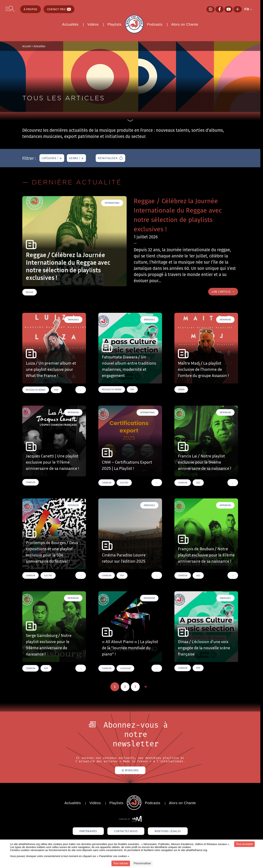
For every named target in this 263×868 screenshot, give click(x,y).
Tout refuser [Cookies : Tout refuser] (121, 863)
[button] (250, 9)
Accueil (27, 46)
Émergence (73, 320)
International (112, 203)
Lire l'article (223, 292)
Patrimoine (225, 320)
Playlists (115, 24)
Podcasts (155, 24)
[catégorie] (52, 158)
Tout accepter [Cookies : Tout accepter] (244, 844)
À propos (31, 9)
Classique (125, 668)
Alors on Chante (185, 24)
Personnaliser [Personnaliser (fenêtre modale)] (142, 863)
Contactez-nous (126, 832)
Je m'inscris (130, 771)
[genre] (76, 158)
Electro (124, 483)
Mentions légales (169, 832)
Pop (56, 390)
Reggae (30, 292)
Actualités (70, 24)
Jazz (198, 483)
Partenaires (87, 832)
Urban (181, 390)
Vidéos (93, 24)
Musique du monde (36, 390)
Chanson (31, 482)
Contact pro (59, 9)
